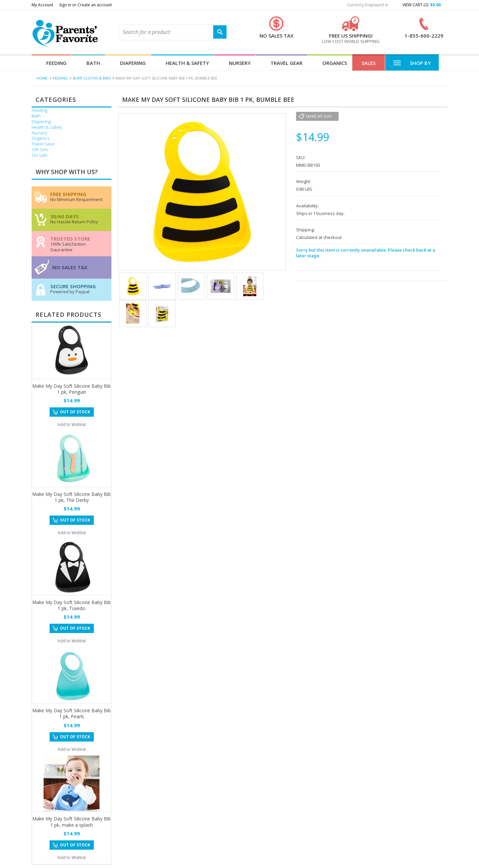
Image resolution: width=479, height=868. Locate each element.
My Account (42, 5)
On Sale (40, 155)
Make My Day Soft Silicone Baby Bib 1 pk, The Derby (72, 497)
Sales (369, 63)
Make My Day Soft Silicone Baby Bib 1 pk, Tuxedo (72, 605)
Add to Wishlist (72, 425)
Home (42, 78)
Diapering (133, 63)
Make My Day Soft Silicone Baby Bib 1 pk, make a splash (72, 822)
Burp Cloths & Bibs (92, 78)
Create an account (95, 5)
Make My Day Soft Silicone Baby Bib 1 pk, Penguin (72, 389)
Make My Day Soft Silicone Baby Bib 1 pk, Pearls (72, 713)
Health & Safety (187, 63)
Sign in (65, 5)
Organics (335, 63)
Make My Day (319, 116)
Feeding (56, 63)
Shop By (412, 63)
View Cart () (422, 5)
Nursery (240, 63)
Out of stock (75, 412)
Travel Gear (286, 63)
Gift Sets (40, 150)
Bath (93, 63)
